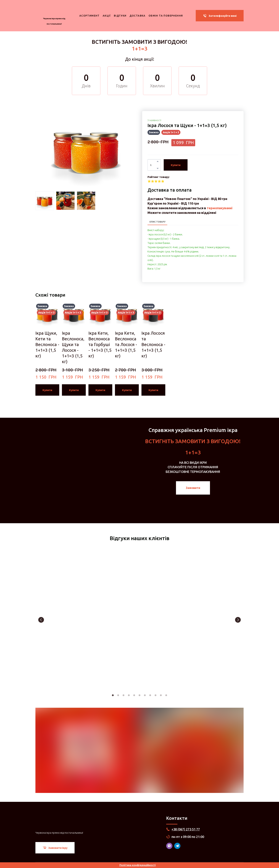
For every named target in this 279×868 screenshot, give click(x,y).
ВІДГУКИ (120, 16)
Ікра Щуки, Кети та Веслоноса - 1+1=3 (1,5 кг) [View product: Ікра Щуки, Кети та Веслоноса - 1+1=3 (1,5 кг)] (47, 345)
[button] (220, 16)
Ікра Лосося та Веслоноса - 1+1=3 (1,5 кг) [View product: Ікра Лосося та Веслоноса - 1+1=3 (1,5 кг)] (153, 345)
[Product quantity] (153, 165)
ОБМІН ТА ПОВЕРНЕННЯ (166, 16)
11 (166, 695)
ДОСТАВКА (138, 16)
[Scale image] (68, 620)
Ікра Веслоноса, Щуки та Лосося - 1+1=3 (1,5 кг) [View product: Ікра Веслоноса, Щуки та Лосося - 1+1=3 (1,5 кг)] (73, 347)
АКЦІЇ (107, 16)
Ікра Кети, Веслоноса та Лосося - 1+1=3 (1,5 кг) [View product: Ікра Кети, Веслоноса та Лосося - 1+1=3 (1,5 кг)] (126, 345)
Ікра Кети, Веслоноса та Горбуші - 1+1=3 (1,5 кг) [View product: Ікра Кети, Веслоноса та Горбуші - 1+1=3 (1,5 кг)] (100, 345)
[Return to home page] (54, 10)
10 (161, 695)
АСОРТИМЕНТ (90, 16)
